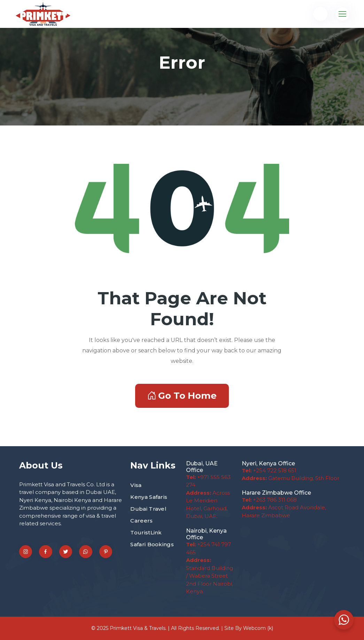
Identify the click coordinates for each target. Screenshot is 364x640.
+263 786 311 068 (269, 500)
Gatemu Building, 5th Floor (291, 478)
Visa (136, 485)
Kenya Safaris (149, 497)
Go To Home (182, 396)
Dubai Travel (148, 509)
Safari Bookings (152, 544)
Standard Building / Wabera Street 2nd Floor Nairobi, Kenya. (210, 576)
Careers (141, 521)
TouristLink (146, 532)
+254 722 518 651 (269, 470)
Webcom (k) (258, 628)
